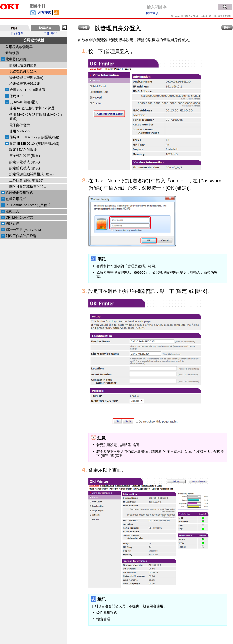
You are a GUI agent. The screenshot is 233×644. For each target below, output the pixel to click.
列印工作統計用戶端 (21, 236)
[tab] (15, 28)
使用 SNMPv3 (20, 131)
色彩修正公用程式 (19, 193)
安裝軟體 (12, 53)
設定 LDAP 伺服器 (23, 150)
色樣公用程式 (16, 199)
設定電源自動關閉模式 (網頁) (31, 174)
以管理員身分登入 (23, 71)
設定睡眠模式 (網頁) (25, 168)
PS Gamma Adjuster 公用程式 (28, 205)
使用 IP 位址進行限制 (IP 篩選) (32, 108)
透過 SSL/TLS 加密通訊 (27, 90)
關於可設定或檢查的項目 (28, 187)
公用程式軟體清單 (19, 47)
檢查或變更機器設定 (25, 84)
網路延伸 (12, 224)
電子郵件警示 (20, 125)
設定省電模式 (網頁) (25, 162)
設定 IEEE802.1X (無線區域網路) (34, 144)
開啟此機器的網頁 (23, 65)
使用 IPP (16, 96)
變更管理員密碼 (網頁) (26, 78)
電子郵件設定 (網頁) (25, 156)
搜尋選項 (152, 13)
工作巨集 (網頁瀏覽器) (26, 181)
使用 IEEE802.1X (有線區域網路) (34, 137)
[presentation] (15, 28)
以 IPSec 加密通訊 (24, 102)
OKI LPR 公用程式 (19, 217)
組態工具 (12, 211)
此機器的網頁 (16, 59)
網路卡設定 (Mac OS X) (23, 230)
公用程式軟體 (34, 40)
